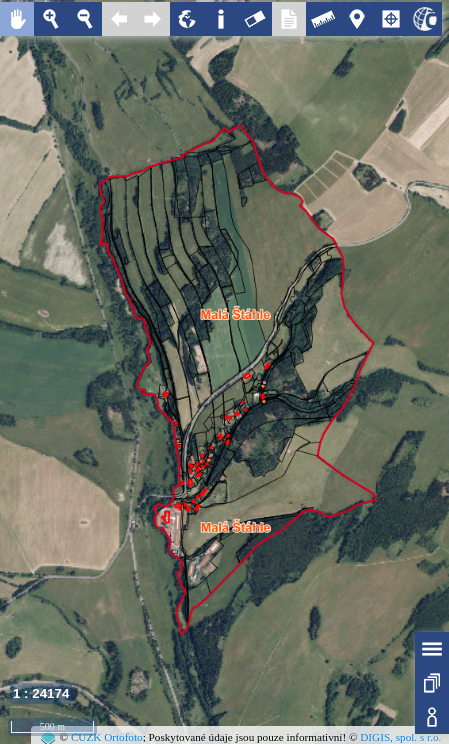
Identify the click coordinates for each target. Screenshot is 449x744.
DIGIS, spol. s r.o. (400, 737)
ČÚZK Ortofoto (107, 737)
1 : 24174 (41, 693)
